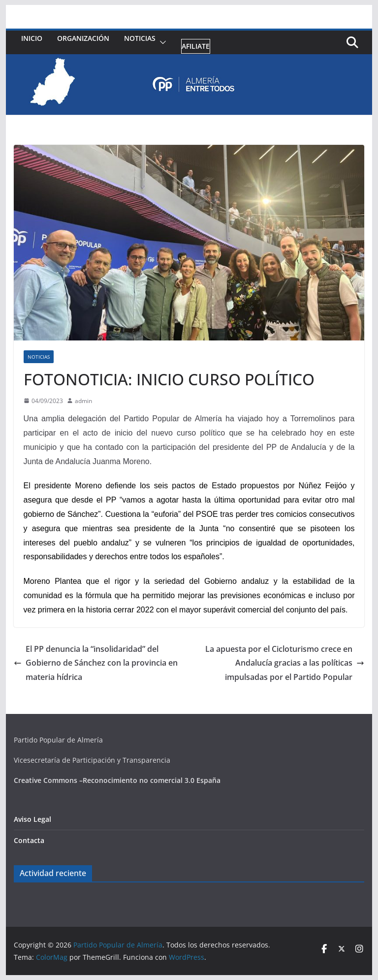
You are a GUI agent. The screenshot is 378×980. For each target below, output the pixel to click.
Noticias (140, 38)
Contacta (29, 840)
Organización (83, 38)
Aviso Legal (32, 819)
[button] (161, 43)
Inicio (32, 38)
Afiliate (196, 46)
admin (83, 401)
